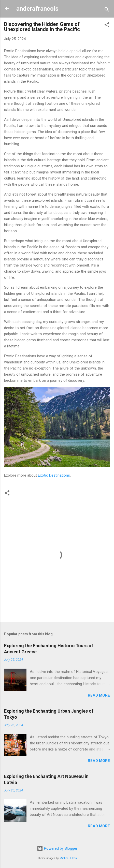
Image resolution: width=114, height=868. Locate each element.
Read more (99, 695)
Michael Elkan (68, 858)
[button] (107, 26)
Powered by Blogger (57, 848)
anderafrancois (37, 9)
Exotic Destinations (54, 475)
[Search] (107, 10)
